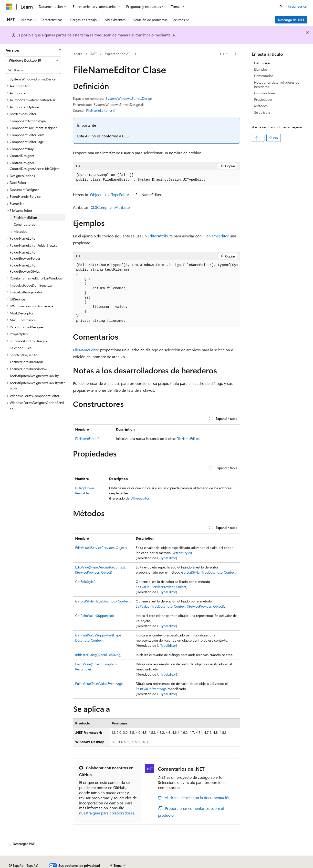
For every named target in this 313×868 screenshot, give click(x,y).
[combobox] (33, 60)
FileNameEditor (216, 236)
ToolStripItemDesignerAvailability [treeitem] (34, 376)
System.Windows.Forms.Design (129, 98)
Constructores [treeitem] (24, 224)
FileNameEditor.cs (99, 110)
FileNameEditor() (87, 439)
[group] (156, 293)
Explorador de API (118, 54)
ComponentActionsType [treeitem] (28, 121)
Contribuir (129, 863)
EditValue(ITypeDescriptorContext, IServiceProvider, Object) (180, 606)
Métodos (261, 106)
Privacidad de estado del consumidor (195, 863)
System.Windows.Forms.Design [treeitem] (33, 79)
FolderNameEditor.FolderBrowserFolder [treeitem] (25, 255)
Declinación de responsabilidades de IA (35, 863)
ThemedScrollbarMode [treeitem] (27, 362)
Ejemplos (261, 69)
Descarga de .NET (291, 20)
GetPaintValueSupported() (95, 616)
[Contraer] (60, 50)
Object (96, 195)
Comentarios (264, 76)
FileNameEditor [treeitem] (25, 217)
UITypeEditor (118, 195)
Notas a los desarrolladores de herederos (277, 84)
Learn (78, 54)
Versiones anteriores (85, 863)
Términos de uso (244, 863)
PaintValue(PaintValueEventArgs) (99, 684)
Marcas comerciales (277, 863)
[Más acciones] (236, 54)
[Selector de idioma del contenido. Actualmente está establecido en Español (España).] (24, 852)
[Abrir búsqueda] (281, 7)
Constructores (265, 93)
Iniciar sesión (297, 6)
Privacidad (151, 863)
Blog (109, 863)
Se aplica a (262, 112)
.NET (93, 54)
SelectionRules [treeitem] (21, 348)
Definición (262, 63)
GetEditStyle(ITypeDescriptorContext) (209, 572)
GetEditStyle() (182, 553)
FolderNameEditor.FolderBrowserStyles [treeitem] (25, 268)
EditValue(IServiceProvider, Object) (101, 548)
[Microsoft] (9, 7)
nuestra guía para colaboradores (107, 813)
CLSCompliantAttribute (110, 207)
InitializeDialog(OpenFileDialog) (98, 655)
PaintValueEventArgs (151, 689)
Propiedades (263, 99)
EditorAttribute (160, 236)
